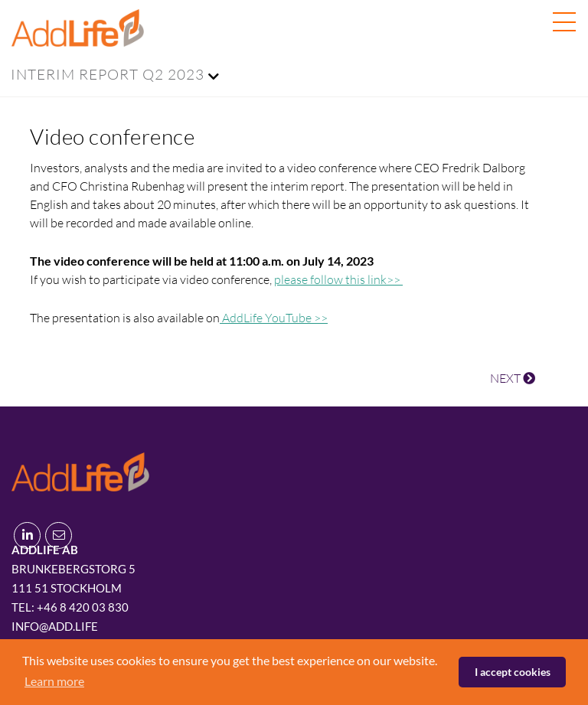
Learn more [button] (54, 681)
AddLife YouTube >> (274, 318)
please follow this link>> (338, 279)
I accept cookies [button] (513, 672)
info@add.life (55, 626)
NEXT (513, 378)
